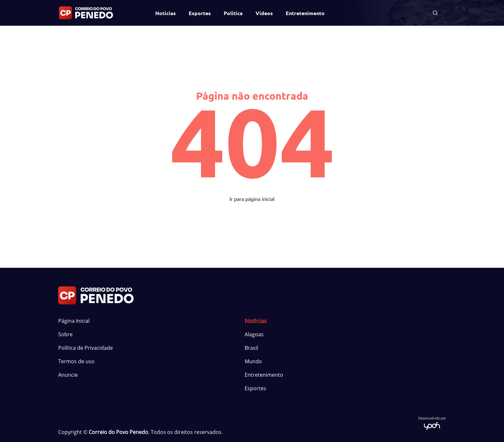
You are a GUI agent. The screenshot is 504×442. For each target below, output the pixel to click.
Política (233, 13)
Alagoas (254, 334)
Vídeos (264, 13)
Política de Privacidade (85, 348)
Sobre (65, 334)
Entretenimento (305, 13)
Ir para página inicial (252, 199)
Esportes (200, 13)
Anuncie (68, 375)
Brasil (251, 348)
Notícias (166, 13)
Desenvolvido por (432, 423)
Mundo (253, 361)
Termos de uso (76, 361)
